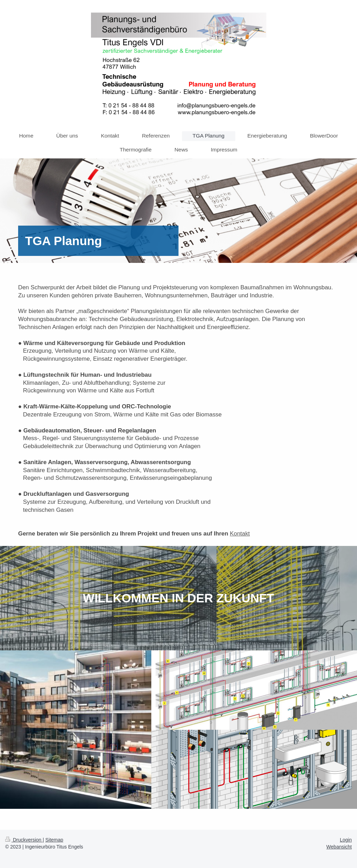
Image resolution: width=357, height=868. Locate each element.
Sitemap (54, 840)
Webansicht (339, 847)
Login (346, 840)
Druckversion (24, 840)
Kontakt (240, 534)
